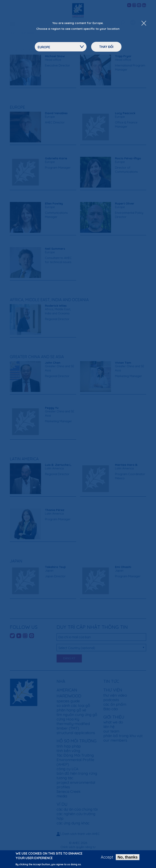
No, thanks (128, 857)
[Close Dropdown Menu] (144, 23)
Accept (107, 857)
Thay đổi (106, 47)
